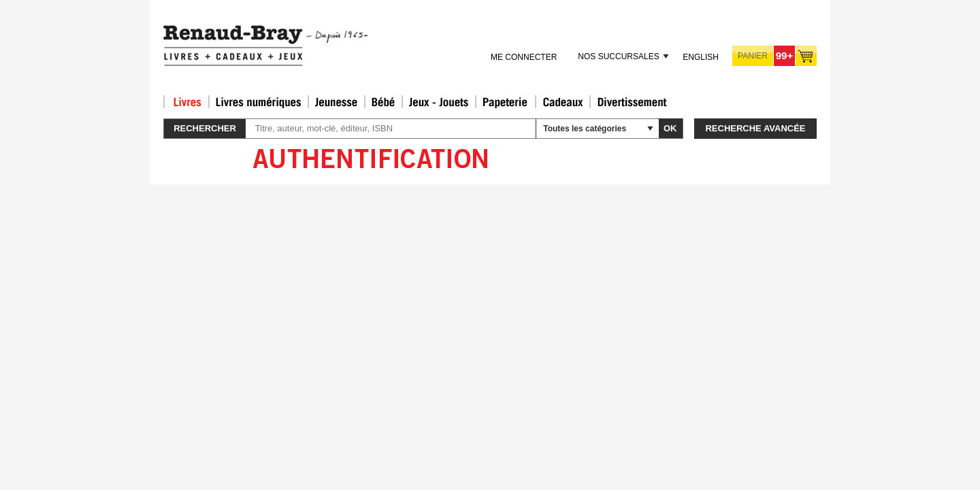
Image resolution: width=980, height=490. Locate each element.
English (701, 57)
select (650, 129)
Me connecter (524, 57)
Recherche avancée (755, 128)
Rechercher (205, 128)
